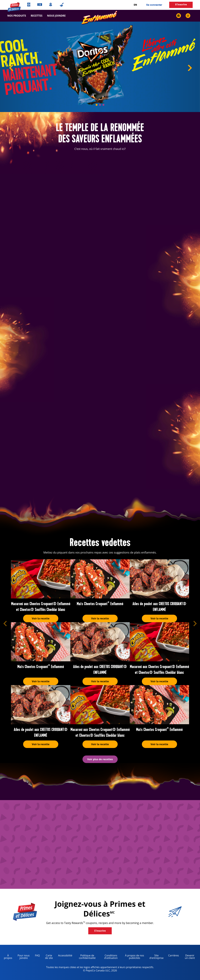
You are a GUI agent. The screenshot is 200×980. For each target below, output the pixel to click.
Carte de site (49, 957)
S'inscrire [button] (181, 4)
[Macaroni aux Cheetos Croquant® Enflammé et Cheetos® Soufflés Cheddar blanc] (41, 579)
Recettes (36, 16)
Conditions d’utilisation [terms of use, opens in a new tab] (109, 957)
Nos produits (17, 16)
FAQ (37, 955)
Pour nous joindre (24, 957)
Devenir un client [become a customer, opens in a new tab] (188, 957)
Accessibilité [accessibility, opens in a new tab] (64, 956)
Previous (8, 68)
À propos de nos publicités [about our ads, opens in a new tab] (133, 957)
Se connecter (154, 5)
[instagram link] (188, 16)
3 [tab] (103, 105)
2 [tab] (100, 105)
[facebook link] (180, 16)
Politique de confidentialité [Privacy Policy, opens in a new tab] (85, 957)
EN (135, 5)
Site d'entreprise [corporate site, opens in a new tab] (155, 957)
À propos (8, 957)
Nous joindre (55, 16)
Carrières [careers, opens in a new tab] (172, 956)
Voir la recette (41, 618)
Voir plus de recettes (100, 759)
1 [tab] (97, 105)
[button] (5, 623)
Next (192, 68)
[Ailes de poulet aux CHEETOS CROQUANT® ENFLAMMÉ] (159, 579)
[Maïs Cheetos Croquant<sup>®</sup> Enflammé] (100, 579)
